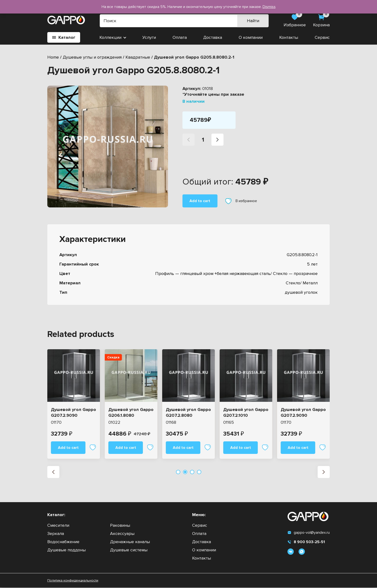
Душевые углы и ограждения (92, 57)
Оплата (180, 37)
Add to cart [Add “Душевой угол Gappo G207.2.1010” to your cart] (241, 448)
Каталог (64, 37)
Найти (254, 21)
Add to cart (200, 201)
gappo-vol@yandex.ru (309, 533)
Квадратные (138, 57)
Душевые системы (129, 550)
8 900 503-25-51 (306, 542)
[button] (53, 472)
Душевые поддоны (66, 550)
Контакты (289, 37)
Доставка (213, 37)
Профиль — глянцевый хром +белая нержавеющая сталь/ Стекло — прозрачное (236, 273)
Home (53, 57)
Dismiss (269, 7)
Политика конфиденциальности (73, 581)
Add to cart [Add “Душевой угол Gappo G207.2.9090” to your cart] (68, 448)
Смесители (58, 526)
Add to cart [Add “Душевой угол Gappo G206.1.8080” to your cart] (126, 448)
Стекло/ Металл (302, 283)
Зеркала (56, 534)
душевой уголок (301, 292)
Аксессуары (122, 534)
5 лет (312, 264)
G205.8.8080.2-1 (302, 255)
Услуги (149, 37)
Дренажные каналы (130, 542)
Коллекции (110, 37)
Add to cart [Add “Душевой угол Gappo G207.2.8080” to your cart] (183, 448)
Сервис (322, 37)
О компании (251, 37)
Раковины (120, 526)
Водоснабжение (63, 542)
